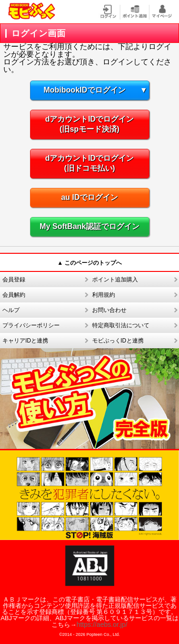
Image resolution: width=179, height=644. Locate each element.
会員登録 (14, 280)
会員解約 (14, 295)
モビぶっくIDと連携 (118, 341)
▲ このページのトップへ (89, 263)
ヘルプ (11, 310)
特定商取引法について (121, 325)
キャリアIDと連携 (25, 341)
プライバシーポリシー (31, 325)
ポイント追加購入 (115, 280)
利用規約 (104, 295)
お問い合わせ (109, 310)
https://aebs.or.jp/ (102, 624)
